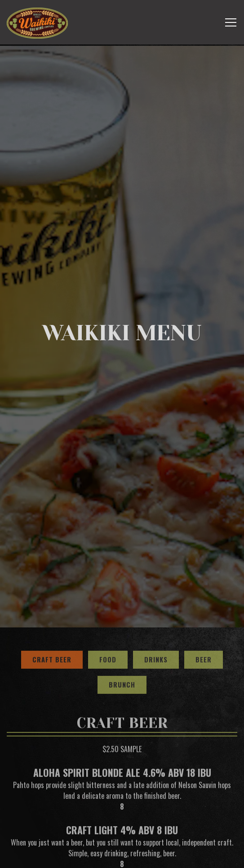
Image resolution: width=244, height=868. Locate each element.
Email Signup (122, 857)
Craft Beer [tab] (52, 626)
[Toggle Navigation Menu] (231, 22)
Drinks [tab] (156, 626)
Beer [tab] (204, 626)
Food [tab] (108, 626)
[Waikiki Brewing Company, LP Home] (37, 22)
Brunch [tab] (122, 651)
